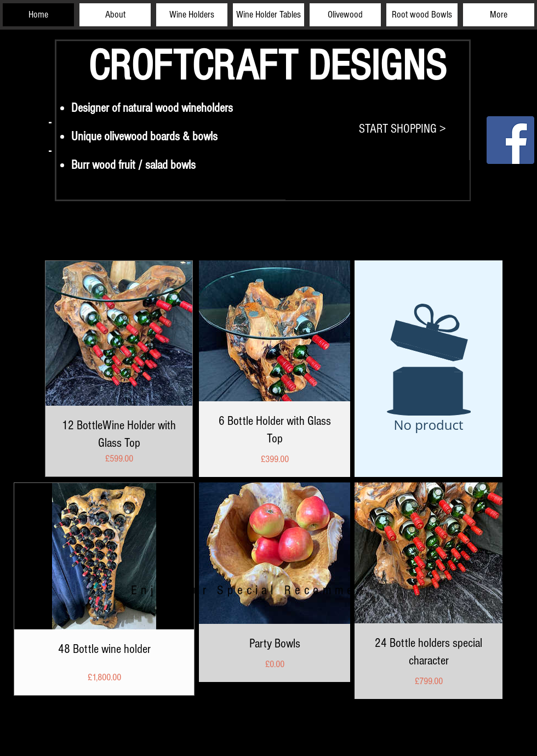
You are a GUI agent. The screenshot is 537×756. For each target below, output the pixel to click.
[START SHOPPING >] (402, 129)
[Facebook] (510, 140)
